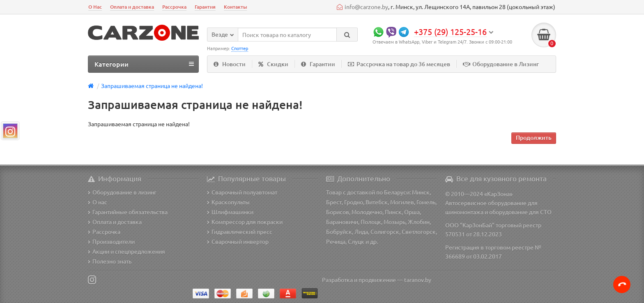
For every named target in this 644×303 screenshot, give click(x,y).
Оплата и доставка (132, 7)
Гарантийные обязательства (128, 212)
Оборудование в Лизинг (501, 64)
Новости (230, 64)
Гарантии (318, 64)
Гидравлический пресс (240, 231)
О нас (98, 202)
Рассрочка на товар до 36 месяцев (399, 64)
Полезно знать (110, 261)
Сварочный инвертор (238, 241)
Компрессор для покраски (245, 222)
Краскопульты (228, 202)
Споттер (240, 48)
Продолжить (534, 138)
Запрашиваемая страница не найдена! (152, 86)
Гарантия (205, 7)
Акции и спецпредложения (126, 251)
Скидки (273, 64)
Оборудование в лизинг (122, 192)
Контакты (235, 7)
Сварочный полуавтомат (242, 192)
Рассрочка (174, 7)
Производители (111, 241)
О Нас (95, 7)
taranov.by (418, 280)
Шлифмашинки (230, 212)
